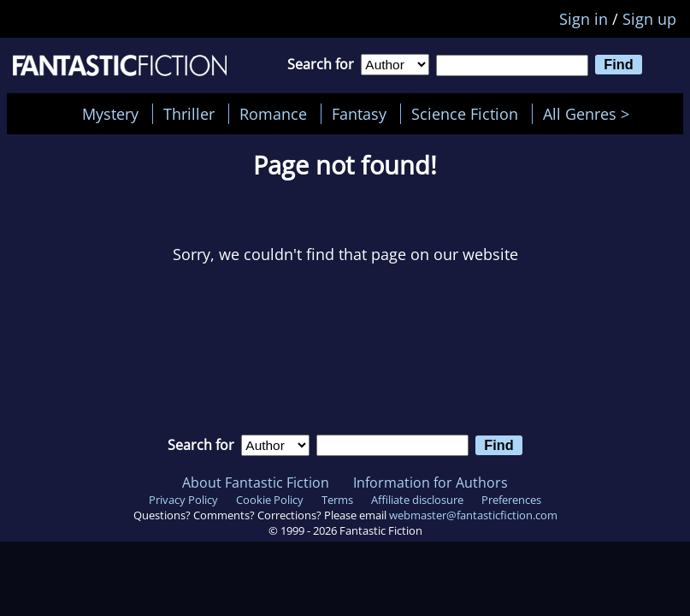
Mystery (110, 114)
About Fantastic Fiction (256, 483)
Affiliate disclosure (417, 500)
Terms (337, 500)
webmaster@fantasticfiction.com (473, 515)
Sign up (649, 19)
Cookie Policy (270, 500)
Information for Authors (431, 483)
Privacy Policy (183, 500)
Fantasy (359, 114)
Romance (273, 114)
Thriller (189, 114)
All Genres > (590, 114)
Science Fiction (465, 114)
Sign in (584, 19)
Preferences (511, 500)
